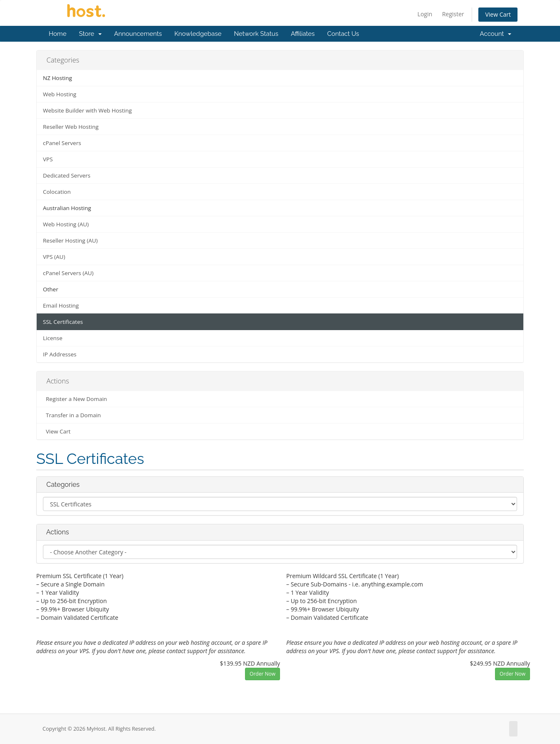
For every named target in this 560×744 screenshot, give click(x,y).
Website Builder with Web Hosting (87, 110)
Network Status (256, 34)
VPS (48, 159)
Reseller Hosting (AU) (70, 240)
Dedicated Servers (67, 175)
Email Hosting (61, 306)
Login (425, 14)
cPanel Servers (62, 143)
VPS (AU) (54, 257)
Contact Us (343, 34)
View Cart (498, 14)
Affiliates (303, 34)
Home (57, 34)
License (53, 338)
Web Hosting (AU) (66, 224)
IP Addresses (60, 354)
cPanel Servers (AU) (68, 273)
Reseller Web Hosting (71, 127)
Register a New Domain (75, 399)
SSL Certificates (63, 322)
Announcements (138, 34)
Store (90, 34)
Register (453, 14)
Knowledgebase (198, 34)
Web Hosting (60, 94)
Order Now (262, 674)
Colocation (57, 192)
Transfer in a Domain (72, 415)
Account (496, 34)
